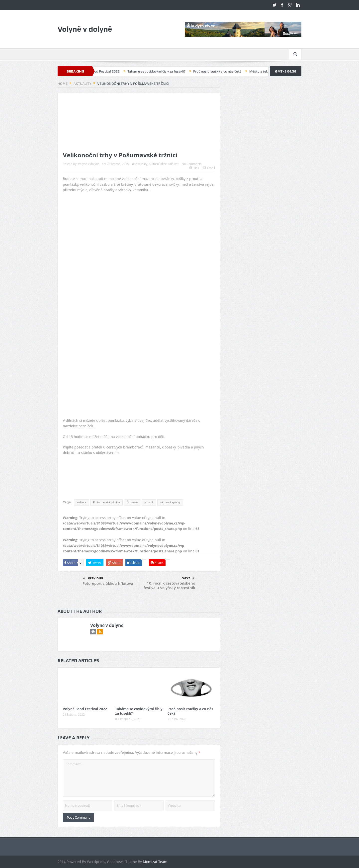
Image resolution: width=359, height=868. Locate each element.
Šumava (132, 502)
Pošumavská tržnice (106, 502)
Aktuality (141, 164)
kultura (82, 502)
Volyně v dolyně (89, 164)
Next (188, 578)
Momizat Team (155, 862)
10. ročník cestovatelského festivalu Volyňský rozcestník (169, 585)
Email (209, 168)
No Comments (192, 164)
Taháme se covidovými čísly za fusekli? (162, 71)
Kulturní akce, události (164, 164)
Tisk (194, 168)
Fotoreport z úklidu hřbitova (108, 583)
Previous (93, 579)
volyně (149, 502)
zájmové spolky (170, 502)
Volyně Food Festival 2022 (105, 71)
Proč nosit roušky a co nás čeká (223, 71)
